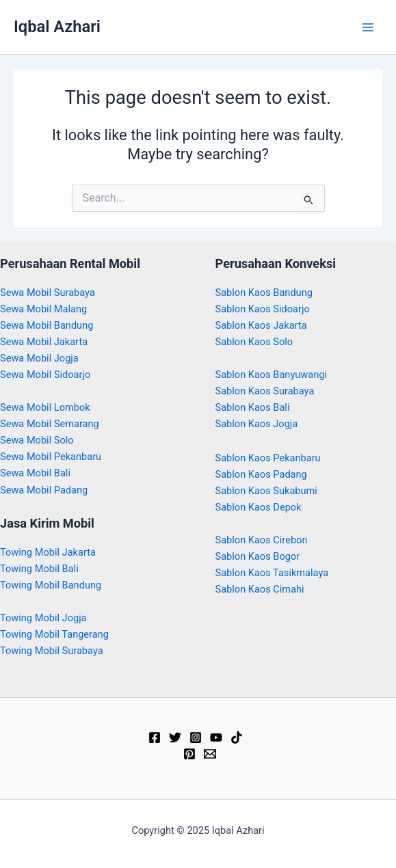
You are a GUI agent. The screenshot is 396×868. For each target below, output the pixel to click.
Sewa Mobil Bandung (47, 325)
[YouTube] (216, 737)
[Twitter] (175, 737)
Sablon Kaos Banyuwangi (272, 375)
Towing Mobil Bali (39, 569)
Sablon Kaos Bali (253, 407)
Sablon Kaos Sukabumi (266, 491)
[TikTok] (237, 737)
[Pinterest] (189, 754)
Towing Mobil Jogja (43, 618)
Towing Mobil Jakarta (48, 552)
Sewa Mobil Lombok (45, 407)
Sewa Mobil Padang (44, 490)
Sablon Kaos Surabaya (265, 391)
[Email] (210, 754)
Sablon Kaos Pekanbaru (268, 458)
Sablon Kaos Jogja (257, 424)
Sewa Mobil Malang (43, 309)
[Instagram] (196, 737)
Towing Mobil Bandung (51, 585)
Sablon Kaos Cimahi (260, 589)
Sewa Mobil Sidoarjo (45, 375)
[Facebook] (155, 737)
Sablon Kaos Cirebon (262, 540)
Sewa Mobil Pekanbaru (51, 457)
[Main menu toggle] (368, 27)
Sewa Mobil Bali (35, 473)
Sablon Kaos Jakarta (261, 325)
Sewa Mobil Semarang (50, 424)
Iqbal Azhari (57, 27)
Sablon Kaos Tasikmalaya (272, 573)
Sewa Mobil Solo (37, 440)
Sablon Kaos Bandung (264, 293)
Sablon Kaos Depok (259, 507)
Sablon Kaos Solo (254, 342)
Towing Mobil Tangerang (54, 634)
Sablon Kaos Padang (261, 474)
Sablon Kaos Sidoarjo (263, 309)
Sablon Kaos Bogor (258, 556)
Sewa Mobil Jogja (39, 358)
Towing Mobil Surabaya (52, 651)
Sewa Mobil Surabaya (48, 293)
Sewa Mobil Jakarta (44, 342)
